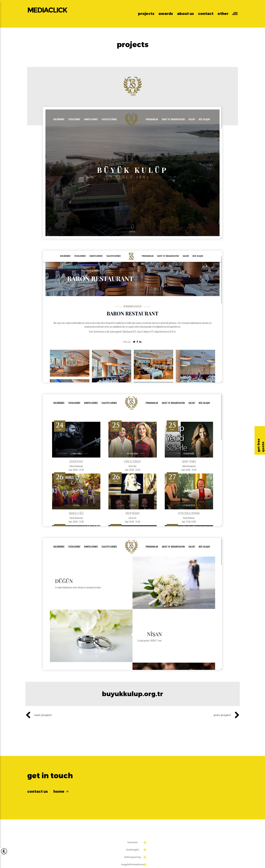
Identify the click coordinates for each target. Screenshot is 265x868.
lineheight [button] (133, 850)
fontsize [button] (133, 842)
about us (185, 14)
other (223, 14)
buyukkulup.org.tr (132, 694)
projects (146, 14)
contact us (38, 791)
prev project (227, 715)
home (61, 791)
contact (206, 14)
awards (166, 14)
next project (39, 715)
